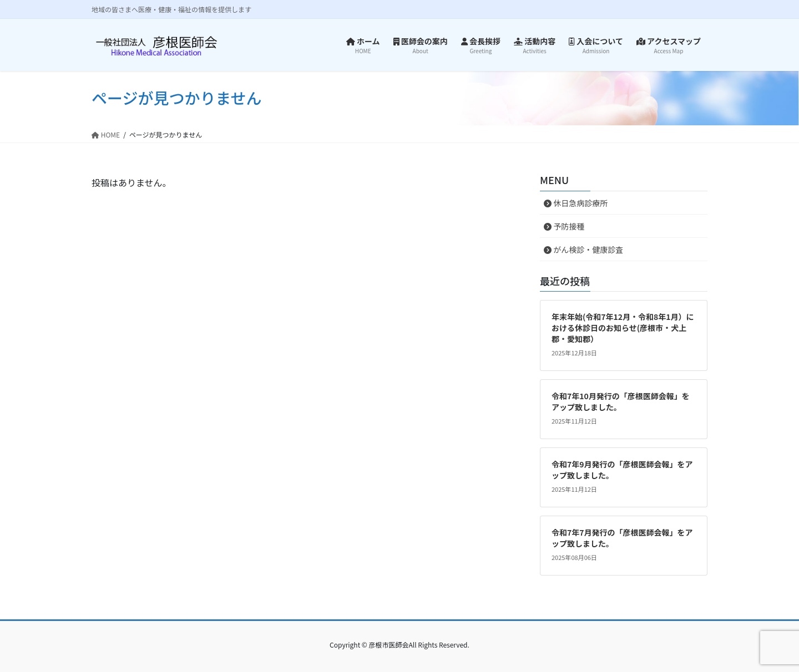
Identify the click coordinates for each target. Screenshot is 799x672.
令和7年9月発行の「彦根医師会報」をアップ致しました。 (622, 470)
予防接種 (564, 226)
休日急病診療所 (576, 203)
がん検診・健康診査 (583, 250)
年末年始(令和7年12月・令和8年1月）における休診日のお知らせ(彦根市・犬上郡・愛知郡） (623, 327)
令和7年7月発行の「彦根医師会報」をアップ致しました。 (622, 538)
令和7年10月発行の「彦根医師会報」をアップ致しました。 (621, 401)
